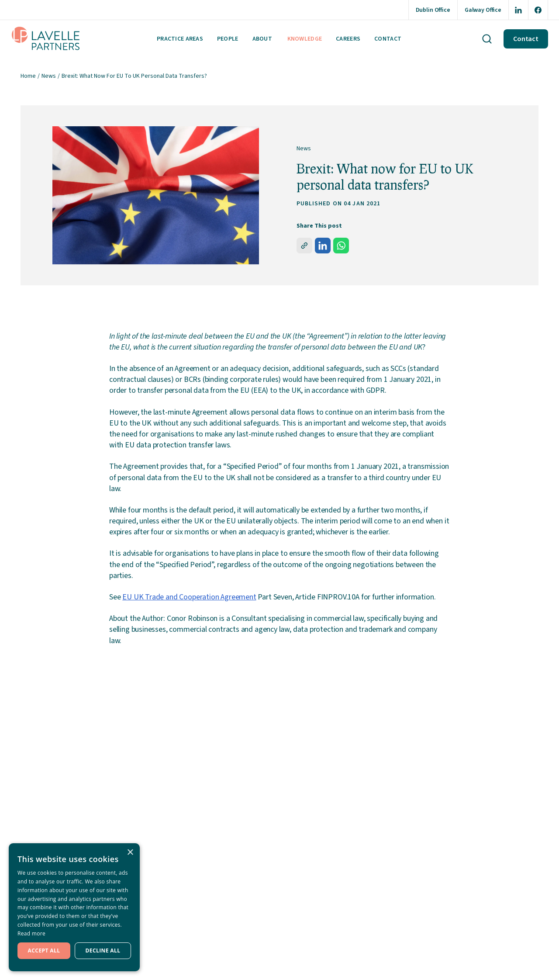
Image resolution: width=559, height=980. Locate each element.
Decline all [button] (103, 951)
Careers (348, 39)
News (49, 76)
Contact (388, 39)
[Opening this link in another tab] (518, 10)
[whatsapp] (341, 246)
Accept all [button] (44, 951)
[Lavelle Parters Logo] (46, 39)
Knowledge (305, 39)
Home (28, 76)
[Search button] (487, 39)
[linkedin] (323, 246)
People (228, 39)
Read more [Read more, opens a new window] (31, 933)
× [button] (130, 853)
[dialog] (74, 907)
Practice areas (180, 39)
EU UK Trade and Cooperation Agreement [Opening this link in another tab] (189, 597)
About (262, 39)
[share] (304, 246)
